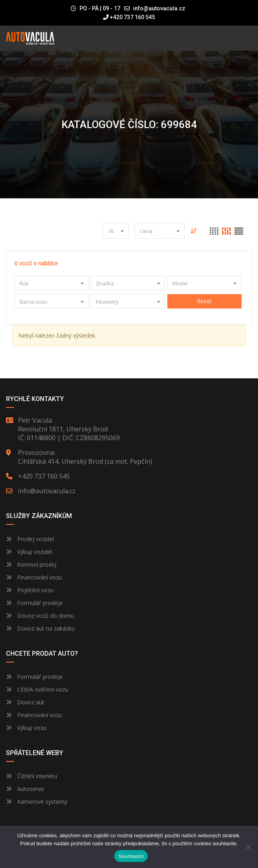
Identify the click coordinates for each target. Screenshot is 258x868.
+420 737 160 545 (129, 17)
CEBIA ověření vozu (43, 689)
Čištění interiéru (32, 776)
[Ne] (248, 847)
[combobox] (116, 231)
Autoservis (25, 789)
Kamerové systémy (37, 802)
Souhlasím (131, 856)
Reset (204, 301)
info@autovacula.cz (159, 8)
